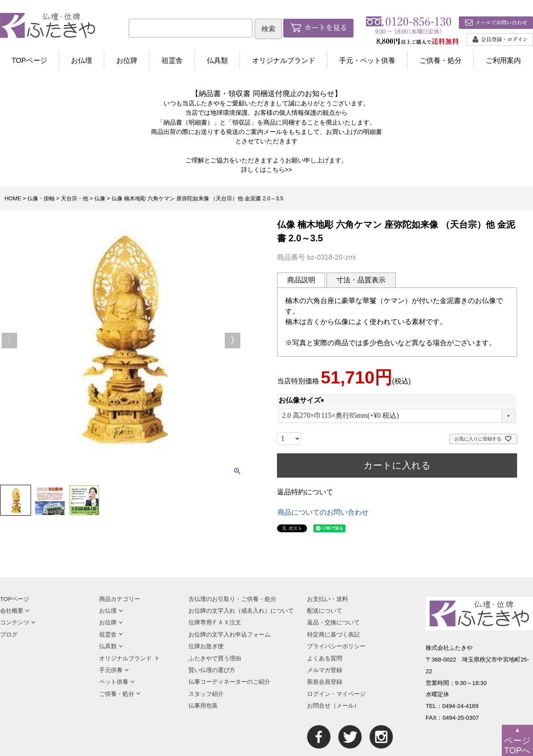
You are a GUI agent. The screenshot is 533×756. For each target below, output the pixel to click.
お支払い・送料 (328, 599)
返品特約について (305, 492)
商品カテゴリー (120, 599)
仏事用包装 (203, 705)
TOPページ (29, 61)
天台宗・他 (75, 198)
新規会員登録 (325, 682)
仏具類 (217, 61)
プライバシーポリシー (336, 646)
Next (233, 341)
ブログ (9, 634)
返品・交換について (333, 622)
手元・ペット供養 (367, 61)
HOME (13, 198)
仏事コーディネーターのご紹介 (229, 682)
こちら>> (279, 169)
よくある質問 (325, 658)
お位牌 (127, 61)
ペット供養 (117, 682)
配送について (325, 611)
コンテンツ (18, 622)
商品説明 (301, 280)
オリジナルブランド (284, 61)
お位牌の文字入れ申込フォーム (229, 634)
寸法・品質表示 (361, 280)
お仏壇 (82, 61)
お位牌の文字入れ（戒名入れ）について (241, 611)
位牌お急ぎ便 (206, 646)
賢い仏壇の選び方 (212, 670)
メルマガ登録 (325, 670)
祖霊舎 (172, 61)
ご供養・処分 (441, 61)
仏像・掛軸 (41, 198)
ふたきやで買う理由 (215, 658)
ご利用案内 (503, 61)
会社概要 (15, 611)
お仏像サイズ (303, 400)
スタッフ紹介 (206, 694)
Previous (9, 341)
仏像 (100, 198)
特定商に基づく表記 (333, 634)
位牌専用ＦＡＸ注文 (215, 622)
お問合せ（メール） (333, 705)
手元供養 (114, 670)
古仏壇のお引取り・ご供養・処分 (232, 599)
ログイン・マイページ (336, 694)
